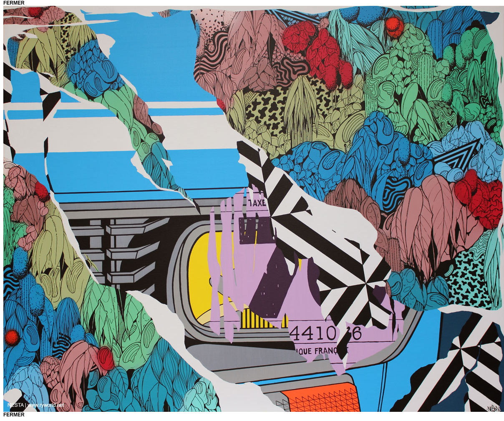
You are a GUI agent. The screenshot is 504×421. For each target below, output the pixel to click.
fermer (14, 3)
